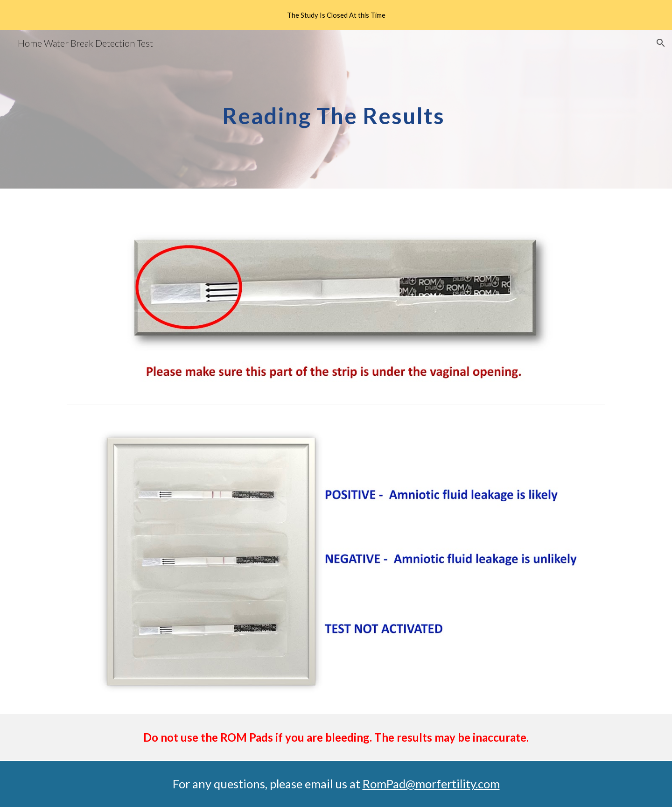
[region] (336, 15)
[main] (336, 109)
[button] (661, 43)
